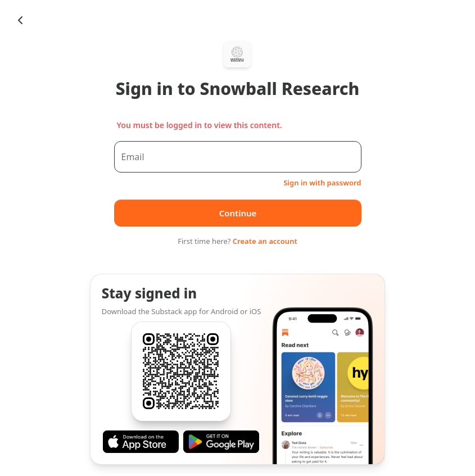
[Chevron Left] (20, 20)
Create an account (265, 241)
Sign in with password (322, 183)
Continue (237, 213)
